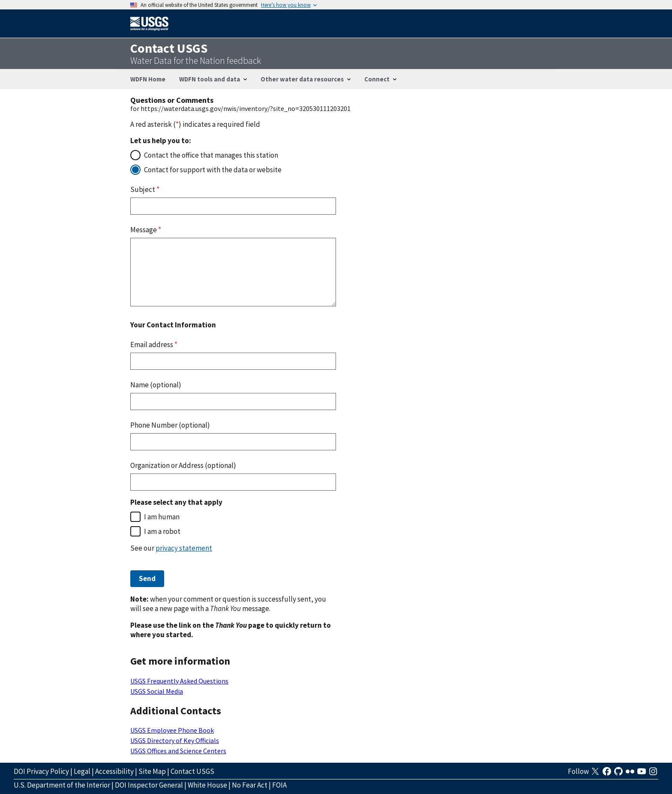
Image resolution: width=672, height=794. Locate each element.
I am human (162, 517)
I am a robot (162, 531)
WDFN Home (148, 79)
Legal (82, 771)
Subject (145, 189)
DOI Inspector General (149, 785)
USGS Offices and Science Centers (178, 751)
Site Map (152, 771)
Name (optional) (156, 385)
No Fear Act (250, 785)
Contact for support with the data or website (213, 170)
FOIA (279, 785)
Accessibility (114, 771)
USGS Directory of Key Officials (175, 740)
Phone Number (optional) (170, 425)
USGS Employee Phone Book (172, 730)
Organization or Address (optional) (183, 465)
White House (207, 785)
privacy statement (184, 548)
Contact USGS (192, 771)
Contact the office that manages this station (211, 155)
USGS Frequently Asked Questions (179, 681)
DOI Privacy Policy (41, 771)
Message (146, 230)
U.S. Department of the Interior (62, 785)
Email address (154, 345)
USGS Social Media (157, 691)
